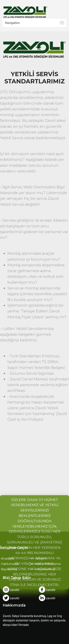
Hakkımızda (10, 564)
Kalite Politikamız (48, 564)
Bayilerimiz (9, 569)
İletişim (41, 559)
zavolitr (11, 590)
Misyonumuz (45, 569)
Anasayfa (7, 559)
